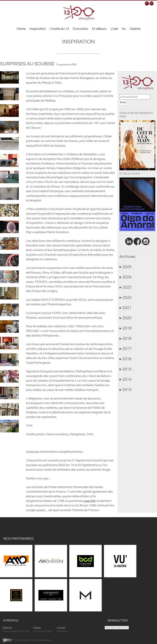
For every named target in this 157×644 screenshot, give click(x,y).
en (152, 3)
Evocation (80, 29)
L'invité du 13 (59, 29)
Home (21, 29)
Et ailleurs (99, 29)
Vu (124, 29)
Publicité (7, 628)
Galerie (135, 29)
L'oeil (114, 29)
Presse (37, 628)
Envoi (123, 102)
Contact (61, 628)
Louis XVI (89, 501)
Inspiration (38, 29)
